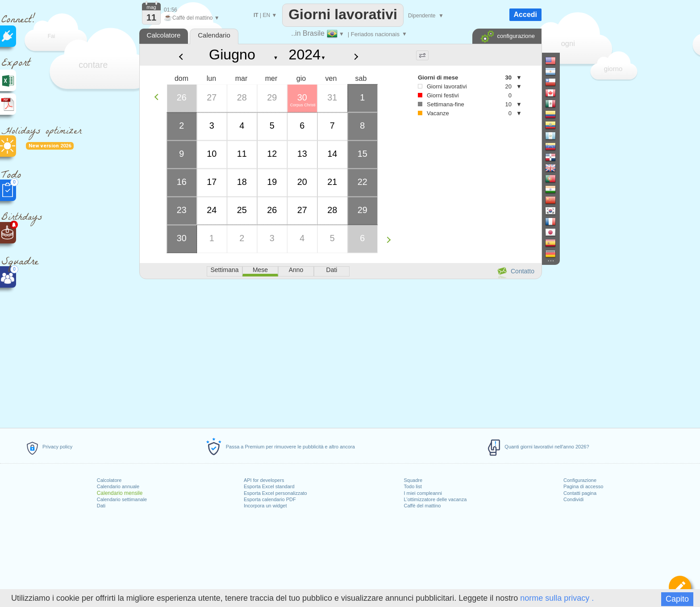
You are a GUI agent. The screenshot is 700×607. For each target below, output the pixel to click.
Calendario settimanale (122, 499)
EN (266, 15)
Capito (677, 599)
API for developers (264, 480)
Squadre (413, 480)
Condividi (573, 499)
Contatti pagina (580, 493)
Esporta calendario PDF (270, 499)
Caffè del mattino (422, 506)
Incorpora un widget (265, 506)
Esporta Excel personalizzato (275, 493)
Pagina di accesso (583, 486)
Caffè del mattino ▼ (192, 18)
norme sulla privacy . (557, 598)
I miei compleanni (423, 493)
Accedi (525, 15)
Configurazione (580, 480)
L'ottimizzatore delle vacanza (435, 499)
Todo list (412, 486)
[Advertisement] (340, 352)
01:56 (171, 10)
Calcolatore (109, 480)
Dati (101, 506)
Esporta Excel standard (269, 486)
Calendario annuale (118, 486)
